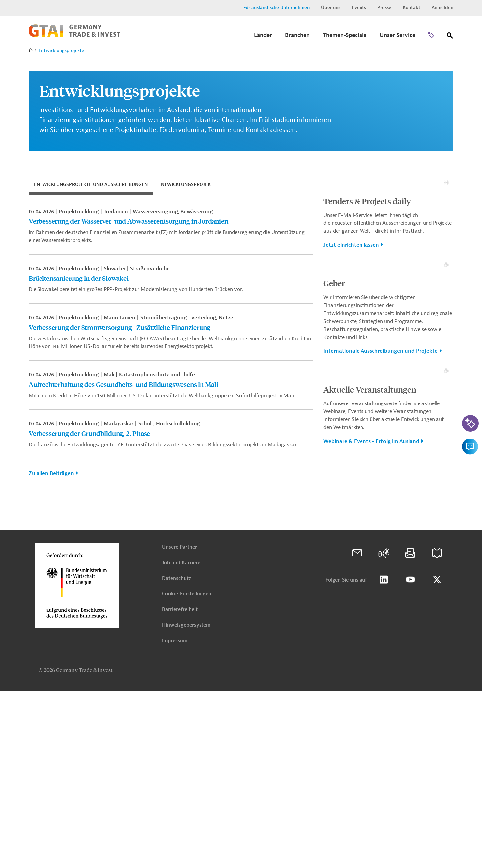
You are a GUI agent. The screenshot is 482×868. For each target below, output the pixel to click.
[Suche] (450, 37)
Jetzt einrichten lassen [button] (351, 318)
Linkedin (384, 756)
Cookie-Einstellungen (187, 771)
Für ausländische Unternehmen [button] (277, 7)
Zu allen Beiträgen (51, 473)
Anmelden (442, 7)
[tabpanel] (171, 345)
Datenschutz (176, 755)
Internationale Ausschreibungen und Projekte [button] (380, 497)
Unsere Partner (179, 724)
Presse (384, 7)
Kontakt (411, 7)
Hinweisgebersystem (186, 802)
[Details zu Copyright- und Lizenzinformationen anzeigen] (446, 255)
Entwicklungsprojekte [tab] (187, 185)
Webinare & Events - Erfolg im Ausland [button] (371, 660)
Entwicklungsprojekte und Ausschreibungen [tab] (91, 185)
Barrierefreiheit (180, 786)
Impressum (175, 817)
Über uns (331, 7)
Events (359, 7)
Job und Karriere (181, 740)
